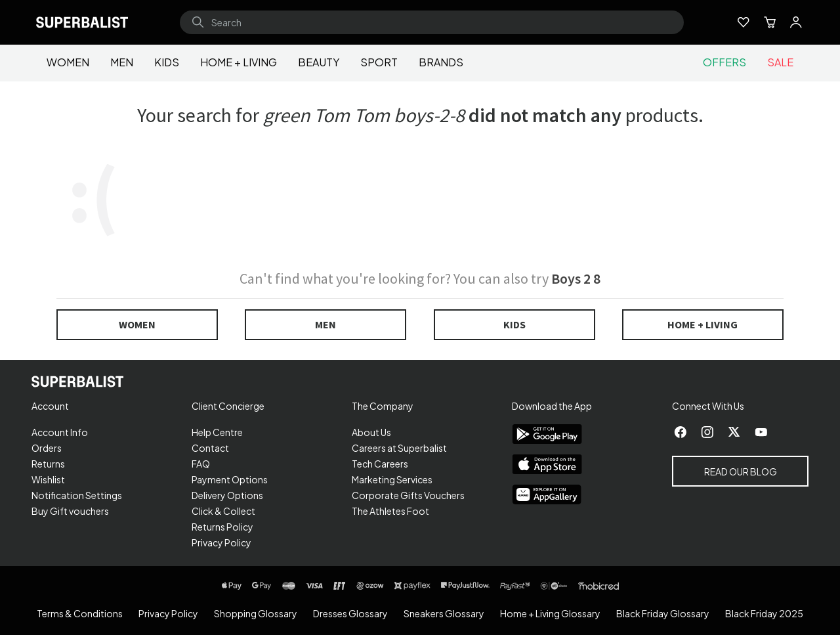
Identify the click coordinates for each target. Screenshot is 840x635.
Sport (379, 62)
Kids (167, 62)
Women (68, 62)
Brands (441, 62)
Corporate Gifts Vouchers (408, 495)
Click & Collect (223, 511)
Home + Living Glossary (550, 613)
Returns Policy (222, 527)
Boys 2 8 (576, 278)
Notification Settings (77, 495)
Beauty (319, 62)
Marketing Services (392, 479)
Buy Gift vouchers (70, 511)
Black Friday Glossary (663, 613)
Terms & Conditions (80, 613)
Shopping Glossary (256, 613)
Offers (724, 62)
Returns (48, 464)
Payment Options (230, 479)
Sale (780, 62)
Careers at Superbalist (399, 448)
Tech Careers (380, 464)
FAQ (201, 464)
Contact (210, 448)
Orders (47, 448)
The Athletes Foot (390, 511)
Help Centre (217, 432)
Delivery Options (227, 495)
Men (122, 62)
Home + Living (239, 62)
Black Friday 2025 (764, 613)
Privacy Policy (221, 542)
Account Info (60, 432)
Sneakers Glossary (444, 613)
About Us (371, 432)
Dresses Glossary (350, 613)
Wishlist (48, 479)
